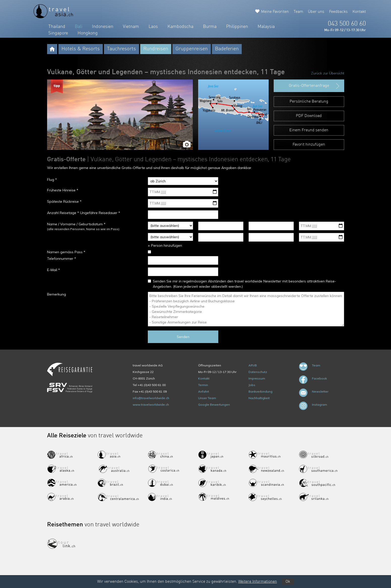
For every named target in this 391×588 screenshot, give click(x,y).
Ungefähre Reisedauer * (100, 213)
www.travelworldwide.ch (151, 405)
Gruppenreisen (192, 49)
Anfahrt (204, 391)
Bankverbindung (260, 391)
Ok (288, 582)
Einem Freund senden (309, 130)
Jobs (252, 385)
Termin (203, 385)
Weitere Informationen (258, 582)
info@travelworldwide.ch (151, 398)
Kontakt (359, 12)
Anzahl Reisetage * (63, 213)
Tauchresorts (121, 49)
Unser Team (207, 398)
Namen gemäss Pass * (66, 252)
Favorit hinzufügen (309, 145)
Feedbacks (338, 12)
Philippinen (237, 27)
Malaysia (266, 27)
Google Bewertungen (214, 405)
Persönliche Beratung (309, 102)
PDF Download (309, 116)
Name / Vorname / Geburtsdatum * (76, 224)
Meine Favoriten (275, 12)
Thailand (57, 27)
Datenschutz (258, 372)
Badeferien (227, 49)
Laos (153, 27)
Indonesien (103, 27)
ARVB (253, 365)
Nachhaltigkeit (259, 398)
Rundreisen (156, 49)
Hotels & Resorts (81, 49)
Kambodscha (180, 27)
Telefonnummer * (62, 259)
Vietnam (131, 27)
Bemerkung (57, 294)
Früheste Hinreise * (63, 190)
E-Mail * (54, 270)
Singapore (58, 33)
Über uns (316, 12)
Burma (210, 27)
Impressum (257, 378)
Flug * (52, 180)
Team (298, 12)
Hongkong (88, 33)
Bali (79, 27)
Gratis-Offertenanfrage (315, 86)
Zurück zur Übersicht (328, 73)
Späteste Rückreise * (64, 201)
